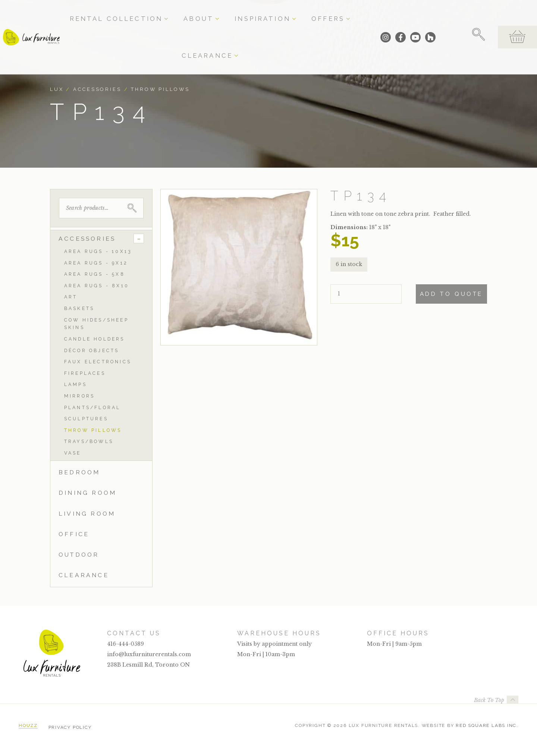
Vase (73, 453)
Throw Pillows (160, 89)
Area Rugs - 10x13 (98, 251)
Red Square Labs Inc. (487, 725)
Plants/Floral (92, 407)
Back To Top (489, 700)
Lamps (76, 384)
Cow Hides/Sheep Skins (96, 324)
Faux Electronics (98, 362)
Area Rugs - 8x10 (97, 286)
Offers (296, 12)
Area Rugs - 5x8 (95, 274)
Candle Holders (95, 339)
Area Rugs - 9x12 (96, 263)
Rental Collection (164, 12)
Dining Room (87, 493)
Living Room (87, 514)
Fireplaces (85, 373)
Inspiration (255, 12)
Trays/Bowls (89, 441)
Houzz (28, 725)
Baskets (79, 308)
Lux (57, 89)
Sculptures (86, 419)
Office (74, 534)
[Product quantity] (366, 294)
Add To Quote (451, 294)
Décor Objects (92, 350)
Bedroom (79, 472)
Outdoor (79, 555)
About (215, 12)
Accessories (97, 89)
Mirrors (79, 396)
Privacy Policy (70, 725)
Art (71, 297)
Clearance (335, 12)
